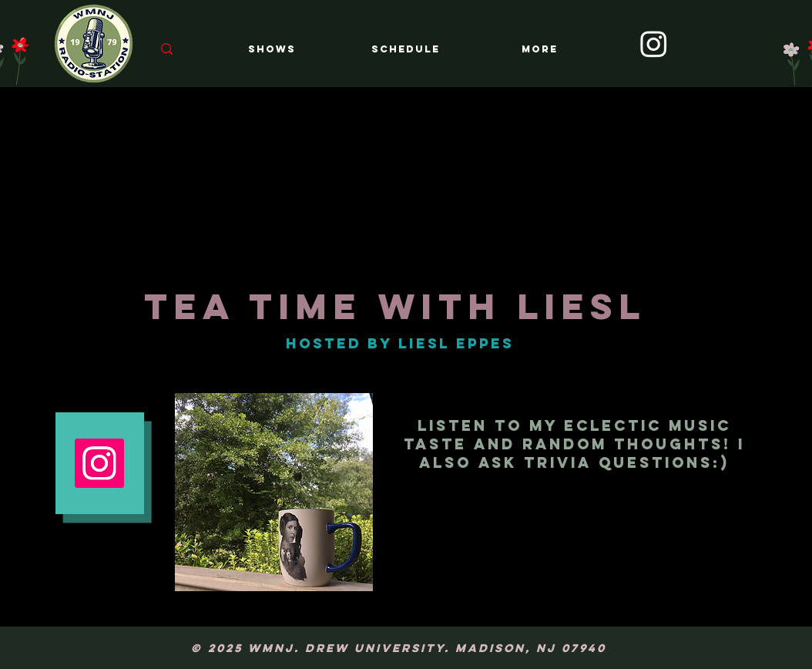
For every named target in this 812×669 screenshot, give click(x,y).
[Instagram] (654, 44)
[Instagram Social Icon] (99, 463)
